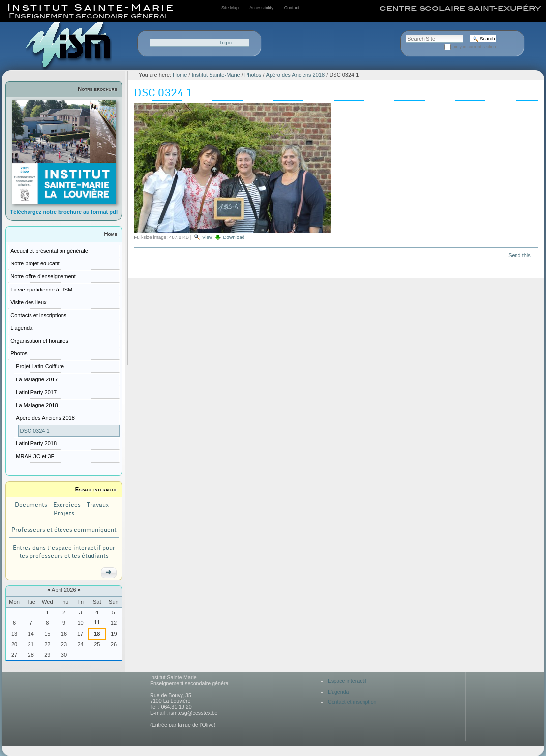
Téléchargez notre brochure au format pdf (64, 212)
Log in (226, 43)
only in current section (475, 47)
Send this (519, 255)
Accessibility (261, 8)
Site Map (230, 8)
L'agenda (338, 692)
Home (111, 234)
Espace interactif (96, 489)
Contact (292, 8)
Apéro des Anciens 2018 (296, 75)
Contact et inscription (352, 702)
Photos (253, 75)
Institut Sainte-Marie (216, 75)
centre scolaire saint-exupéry (460, 8)
